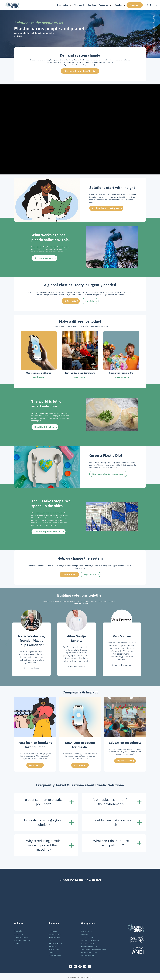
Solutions (90, 5)
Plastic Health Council (89, 950)
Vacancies (53, 944)
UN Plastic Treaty (87, 953)
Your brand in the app (22, 938)
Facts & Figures (87, 929)
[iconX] (89, 964)
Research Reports (55, 941)
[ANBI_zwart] (135, 949)
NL (151, 5)
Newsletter (53, 929)
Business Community (89, 944)
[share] (71, 964)
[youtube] (75, 964)
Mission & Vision (55, 932)
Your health (77, 5)
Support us (135, 5)
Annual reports (54, 935)
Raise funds (18, 932)
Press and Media (55, 953)
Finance (52, 938)
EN (156, 5)
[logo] (135, 937)
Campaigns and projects (90, 938)
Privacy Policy (54, 947)
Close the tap (60, 5)
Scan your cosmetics (22, 935)
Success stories (87, 935)
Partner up (102, 5)
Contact (52, 950)
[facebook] (80, 964)
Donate (17, 941)
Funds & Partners (88, 941)
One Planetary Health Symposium (93, 947)
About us (116, 5)
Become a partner (77, 664)
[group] (39, 355)
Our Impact (85, 932)
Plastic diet (18, 929)
